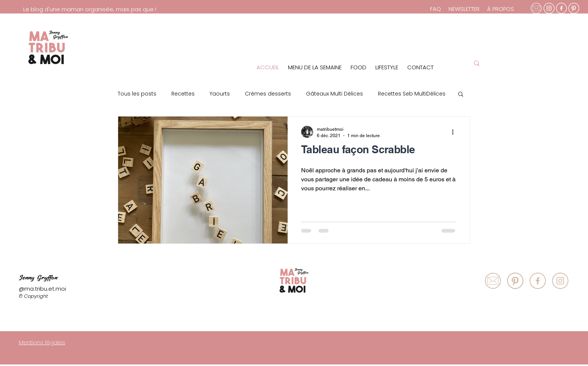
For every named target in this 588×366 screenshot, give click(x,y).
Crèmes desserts (268, 94)
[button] (461, 95)
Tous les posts (137, 94)
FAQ (436, 9)
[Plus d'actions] (455, 132)
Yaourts (220, 94)
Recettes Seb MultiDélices (412, 94)
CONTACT (420, 67)
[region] (415, 45)
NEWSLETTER (464, 9)
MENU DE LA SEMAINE (315, 67)
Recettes (183, 94)
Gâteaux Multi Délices (334, 94)
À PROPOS (501, 9)
